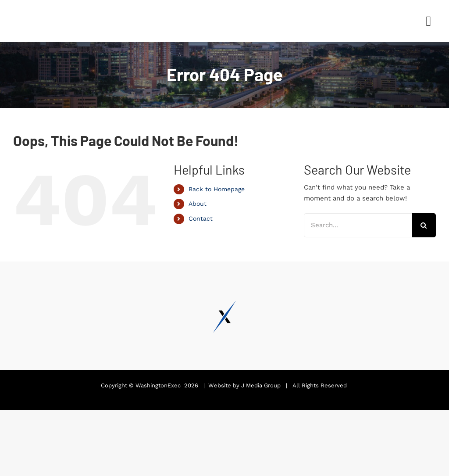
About (198, 204)
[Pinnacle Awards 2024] (46, 7)
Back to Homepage (217, 189)
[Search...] (358, 225)
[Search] (424, 225)
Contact (201, 218)
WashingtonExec (158, 385)
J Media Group (261, 385)
